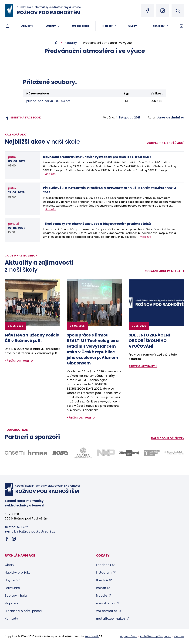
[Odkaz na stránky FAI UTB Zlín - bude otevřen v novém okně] (174, 453)
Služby (133, 26)
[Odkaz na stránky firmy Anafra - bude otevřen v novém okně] (83, 453)
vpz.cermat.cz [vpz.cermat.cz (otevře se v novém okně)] (107, 611)
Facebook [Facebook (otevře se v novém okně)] (104, 565)
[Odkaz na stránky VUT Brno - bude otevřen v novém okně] (152, 453)
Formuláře (12, 588)
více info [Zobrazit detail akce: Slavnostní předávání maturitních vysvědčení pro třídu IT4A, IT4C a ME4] (50, 174)
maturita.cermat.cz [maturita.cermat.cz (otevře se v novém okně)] (111, 619)
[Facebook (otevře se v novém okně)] (147, 11)
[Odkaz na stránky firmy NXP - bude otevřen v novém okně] (106, 453)
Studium (51, 26)
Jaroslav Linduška (171, 117)
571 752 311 (25, 527)
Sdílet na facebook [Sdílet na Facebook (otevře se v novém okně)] (26, 117)
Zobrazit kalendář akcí (166, 143)
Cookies (179, 636)
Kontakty (159, 26)
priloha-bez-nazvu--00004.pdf (48, 101)
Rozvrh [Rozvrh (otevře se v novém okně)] (101, 588)
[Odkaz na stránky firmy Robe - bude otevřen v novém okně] (60, 453)
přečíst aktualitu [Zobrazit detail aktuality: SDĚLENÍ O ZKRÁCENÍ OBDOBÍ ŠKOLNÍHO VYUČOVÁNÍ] (143, 366)
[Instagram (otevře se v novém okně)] (163, 11)
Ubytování (12, 580)
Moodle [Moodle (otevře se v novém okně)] (102, 596)
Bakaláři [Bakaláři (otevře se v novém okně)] (102, 580)
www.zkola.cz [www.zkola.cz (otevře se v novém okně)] (106, 603)
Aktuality (27, 26)
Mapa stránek (128, 636)
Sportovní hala (16, 596)
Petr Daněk (92, 636)
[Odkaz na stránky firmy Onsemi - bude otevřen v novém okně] (15, 453)
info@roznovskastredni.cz (36, 531)
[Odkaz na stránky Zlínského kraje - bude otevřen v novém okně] (129, 453)
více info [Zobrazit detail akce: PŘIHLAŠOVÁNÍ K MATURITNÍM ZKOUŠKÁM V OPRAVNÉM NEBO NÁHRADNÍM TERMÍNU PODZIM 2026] (50, 209)
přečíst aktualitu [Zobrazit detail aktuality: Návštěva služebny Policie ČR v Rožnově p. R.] (19, 361)
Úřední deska (81, 26)
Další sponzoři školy (168, 438)
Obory (9, 565)
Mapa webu (13, 603)
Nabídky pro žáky (18, 573)
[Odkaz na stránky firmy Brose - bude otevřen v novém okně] (37, 453)
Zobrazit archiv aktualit (164, 271)
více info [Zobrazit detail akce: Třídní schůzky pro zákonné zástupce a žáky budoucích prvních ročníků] (146, 237)
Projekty (107, 26)
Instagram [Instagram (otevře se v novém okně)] (104, 573)
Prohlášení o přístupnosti (23, 611)
